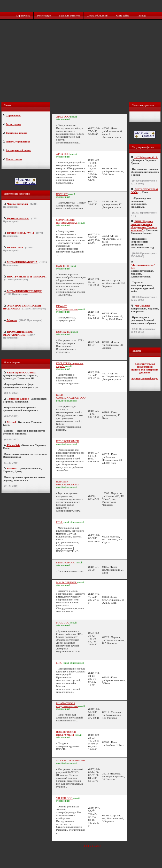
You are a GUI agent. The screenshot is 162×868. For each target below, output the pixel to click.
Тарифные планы (16, 133)
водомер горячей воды (145, 378)
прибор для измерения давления (145, 371)
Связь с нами (14, 159)
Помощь (141, 16)
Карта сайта (123, 16)
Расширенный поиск (18, 150)
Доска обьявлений (98, 16)
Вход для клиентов (69, 16)
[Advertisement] (81, 66)
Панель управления (18, 142)
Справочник (23, 16)
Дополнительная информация (145, 365)
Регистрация (44, 16)
